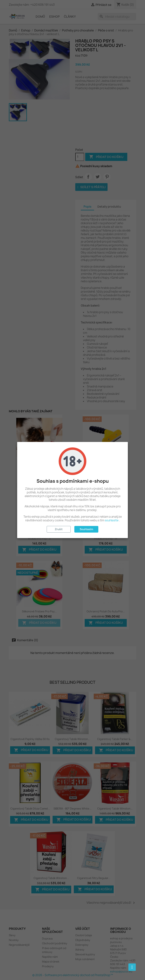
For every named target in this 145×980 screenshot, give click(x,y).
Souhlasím (86, 529)
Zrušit (59, 529)
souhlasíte (112, 520)
